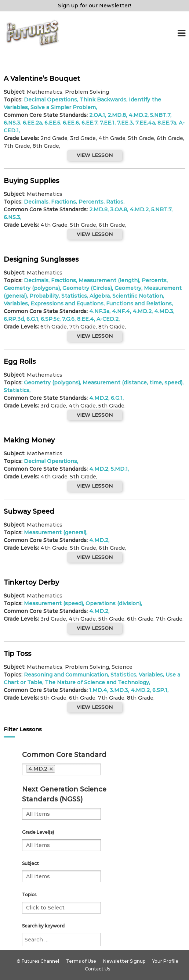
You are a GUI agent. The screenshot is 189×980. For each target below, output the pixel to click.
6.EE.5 (52, 123)
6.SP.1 (160, 690)
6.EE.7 (89, 123)
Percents (91, 202)
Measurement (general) (55, 532)
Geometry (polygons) (32, 288)
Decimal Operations (50, 100)
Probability (44, 296)
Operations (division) (113, 603)
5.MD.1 (119, 469)
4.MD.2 (138, 115)
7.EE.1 (107, 123)
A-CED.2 (108, 319)
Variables (16, 304)
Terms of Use (81, 961)
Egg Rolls (20, 362)
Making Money (29, 440)
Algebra (100, 296)
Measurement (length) (109, 280)
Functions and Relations (139, 304)
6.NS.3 (12, 123)
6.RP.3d (14, 319)
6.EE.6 (71, 123)
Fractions (63, 202)
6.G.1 (32, 319)
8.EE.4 (86, 319)
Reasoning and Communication (66, 675)
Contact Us (97, 969)
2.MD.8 (117, 115)
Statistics (74, 296)
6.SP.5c (50, 319)
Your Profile (165, 961)
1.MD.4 (98, 690)
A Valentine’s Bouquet (42, 79)
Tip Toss (17, 654)
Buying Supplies (31, 181)
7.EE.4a (145, 123)
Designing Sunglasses (41, 259)
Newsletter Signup (124, 961)
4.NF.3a (99, 311)
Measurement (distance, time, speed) (132, 383)
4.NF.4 (121, 311)
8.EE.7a (167, 123)
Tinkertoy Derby (31, 582)
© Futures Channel (38, 961)
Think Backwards (103, 100)
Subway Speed (29, 511)
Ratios (115, 202)
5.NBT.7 (160, 115)
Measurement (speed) (53, 603)
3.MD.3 (119, 690)
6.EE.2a (32, 123)
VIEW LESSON (95, 155)
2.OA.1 (97, 115)
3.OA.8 (119, 209)
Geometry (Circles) (87, 288)
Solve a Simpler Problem (63, 107)
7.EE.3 (125, 123)
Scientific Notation (138, 296)
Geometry (128, 288)
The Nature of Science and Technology (97, 682)
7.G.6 (68, 319)
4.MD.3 (164, 311)
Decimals (36, 202)
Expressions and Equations (67, 304)
